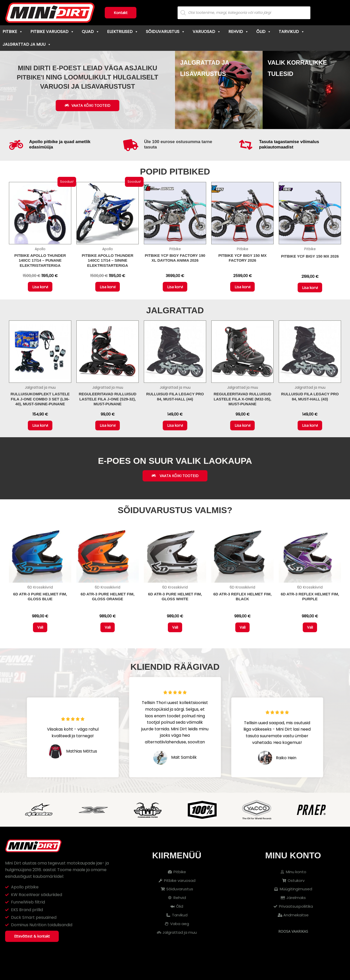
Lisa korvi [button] (40, 293)
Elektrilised (123, 32)
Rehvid (238, 32)
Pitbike (13, 32)
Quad (91, 32)
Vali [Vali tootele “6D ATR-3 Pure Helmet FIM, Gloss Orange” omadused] (108, 642)
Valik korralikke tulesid (297, 73)
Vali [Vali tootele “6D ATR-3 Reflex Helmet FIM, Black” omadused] (243, 642)
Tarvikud (292, 32)
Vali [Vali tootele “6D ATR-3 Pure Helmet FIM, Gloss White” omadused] (175, 642)
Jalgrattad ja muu (27, 44)
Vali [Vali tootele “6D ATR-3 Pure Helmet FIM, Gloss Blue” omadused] (40, 642)
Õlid (264, 32)
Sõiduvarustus (165, 32)
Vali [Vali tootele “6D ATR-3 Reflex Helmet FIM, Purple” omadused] (310, 642)
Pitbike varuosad (52, 32)
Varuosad (207, 32)
